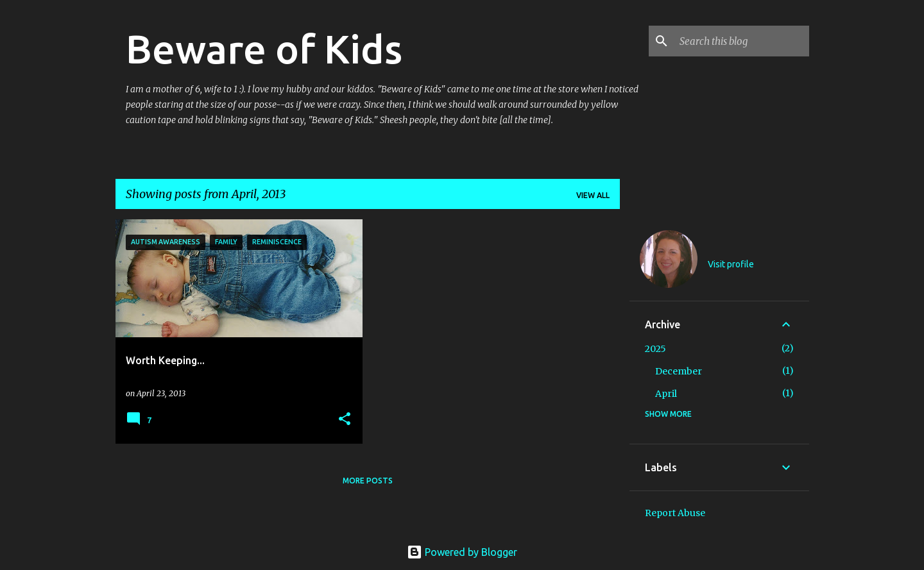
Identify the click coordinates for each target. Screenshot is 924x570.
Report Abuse (675, 513)
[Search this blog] (742, 41)
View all (593, 195)
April (666, 394)
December (679, 371)
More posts (368, 481)
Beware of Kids (264, 49)
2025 (655, 349)
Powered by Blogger (462, 552)
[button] (345, 420)
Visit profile (731, 264)
